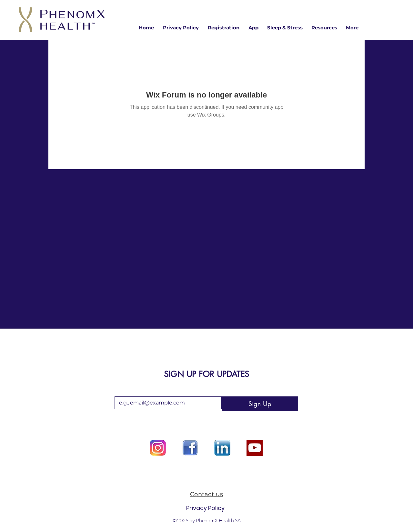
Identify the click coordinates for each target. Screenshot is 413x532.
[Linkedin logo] (222, 448)
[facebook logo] (190, 448)
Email (122, 391)
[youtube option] (255, 448)
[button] (324, 28)
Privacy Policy (205, 508)
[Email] (166, 403)
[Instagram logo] (158, 448)
